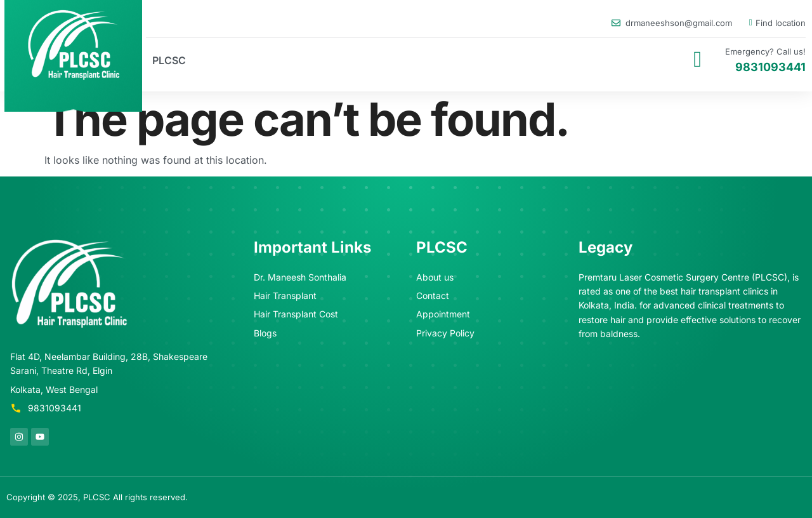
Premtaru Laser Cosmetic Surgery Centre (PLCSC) (683, 277)
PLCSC (169, 60)
